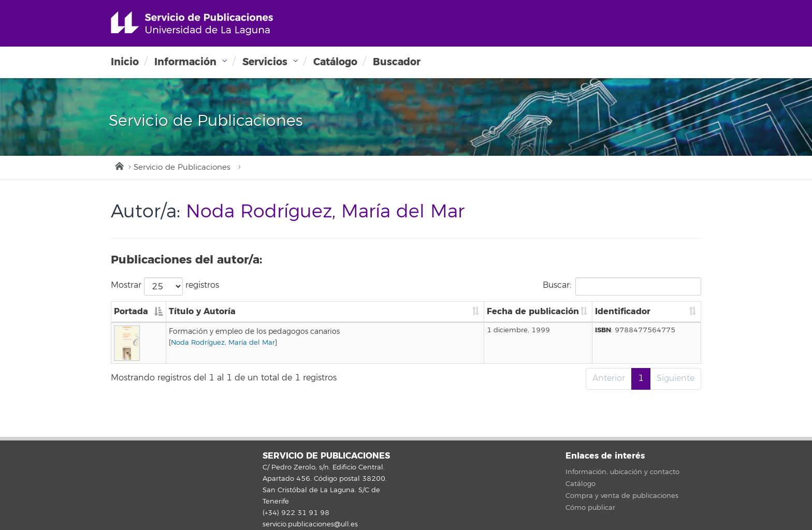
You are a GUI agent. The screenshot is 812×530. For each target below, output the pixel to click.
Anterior (609, 378)
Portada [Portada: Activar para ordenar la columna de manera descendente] (131, 311)
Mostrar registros (165, 286)
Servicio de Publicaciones (182, 167)
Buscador (397, 62)
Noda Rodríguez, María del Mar (223, 343)
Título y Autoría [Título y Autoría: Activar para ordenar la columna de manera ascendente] (202, 311)
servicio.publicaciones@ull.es (310, 524)
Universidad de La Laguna (192, 23)
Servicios (265, 62)
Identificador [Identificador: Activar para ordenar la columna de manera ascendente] (623, 311)
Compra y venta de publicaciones (622, 496)
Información (185, 62)
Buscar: (622, 286)
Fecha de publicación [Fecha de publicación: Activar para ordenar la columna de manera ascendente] (533, 311)
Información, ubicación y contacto (622, 472)
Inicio (125, 62)
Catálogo (335, 62)
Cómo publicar (590, 508)
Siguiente (676, 378)
